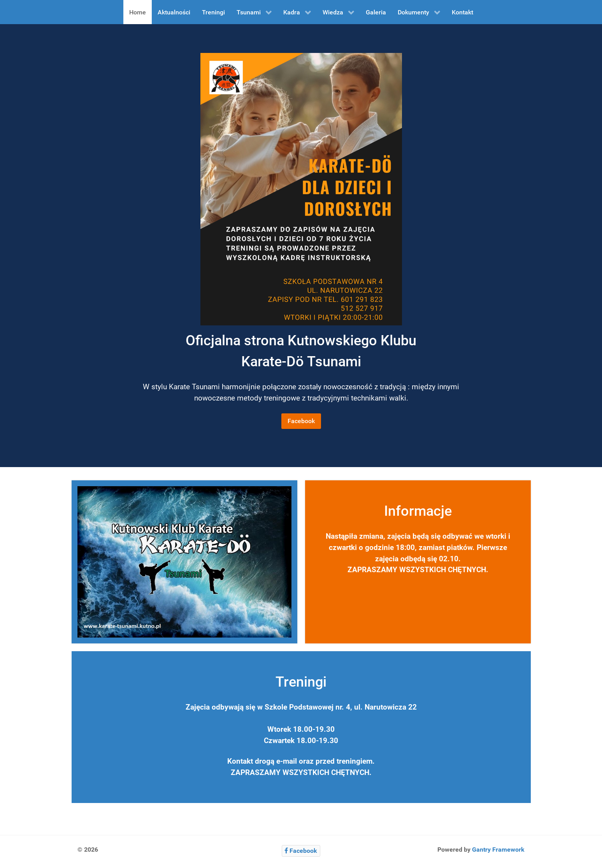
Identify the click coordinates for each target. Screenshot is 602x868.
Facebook (301, 421)
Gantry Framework (498, 850)
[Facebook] (301, 851)
